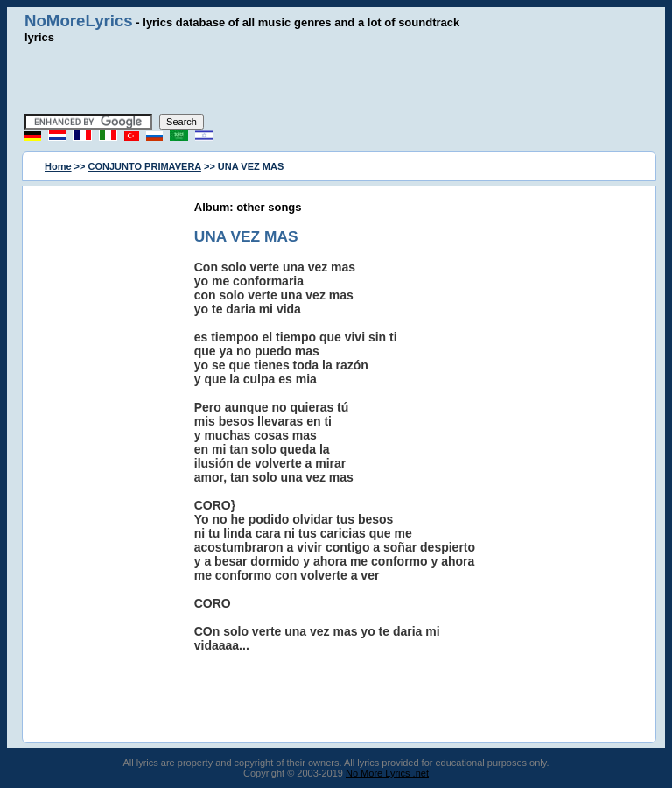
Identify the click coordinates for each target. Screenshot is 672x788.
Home (58, 166)
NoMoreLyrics (79, 21)
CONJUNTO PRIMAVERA (145, 166)
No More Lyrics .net (387, 773)
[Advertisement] (336, 79)
